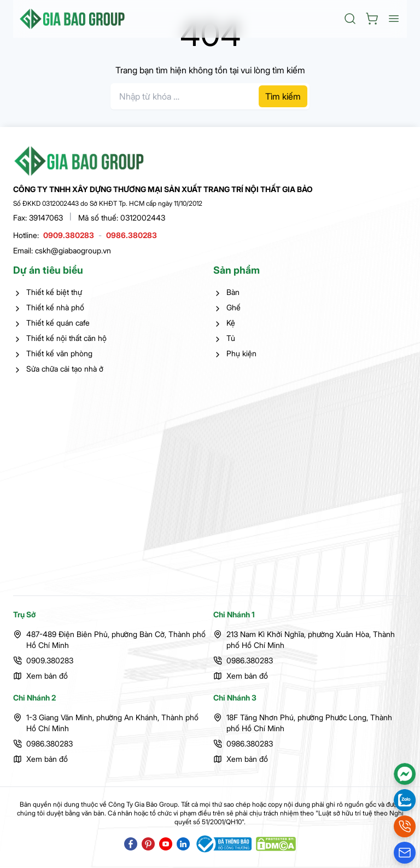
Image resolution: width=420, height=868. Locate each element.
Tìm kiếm (283, 96)
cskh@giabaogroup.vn (73, 250)
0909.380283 (69, 235)
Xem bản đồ (47, 676)
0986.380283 (132, 235)
